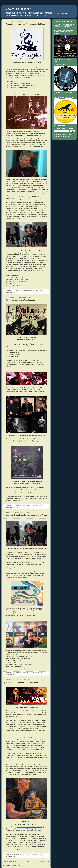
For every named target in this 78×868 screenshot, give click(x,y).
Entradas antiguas (44, 861)
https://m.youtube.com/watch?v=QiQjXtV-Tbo (25, 829)
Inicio (28, 861)
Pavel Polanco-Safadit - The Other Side (22, 683)
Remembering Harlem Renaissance (20, 300)
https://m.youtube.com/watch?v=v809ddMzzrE (29, 831)
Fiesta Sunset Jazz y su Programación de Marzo (25, 24)
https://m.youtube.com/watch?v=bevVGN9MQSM (31, 827)
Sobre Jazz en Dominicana (63, 27)
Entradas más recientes (9, 861)
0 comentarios (11, 292)
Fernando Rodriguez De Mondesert (65, 24)
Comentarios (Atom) (17, 865)
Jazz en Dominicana (19, 9)
